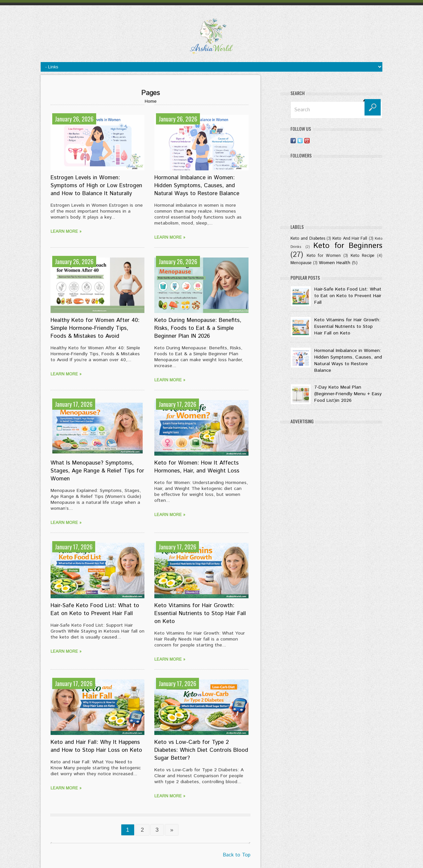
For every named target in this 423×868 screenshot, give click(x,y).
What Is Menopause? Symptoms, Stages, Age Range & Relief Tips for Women (97, 471)
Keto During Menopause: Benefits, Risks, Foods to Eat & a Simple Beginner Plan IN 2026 (198, 328)
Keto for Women (324, 256)
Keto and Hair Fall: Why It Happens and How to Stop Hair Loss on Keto (96, 746)
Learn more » (66, 232)
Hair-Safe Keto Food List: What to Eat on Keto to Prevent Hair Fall (95, 609)
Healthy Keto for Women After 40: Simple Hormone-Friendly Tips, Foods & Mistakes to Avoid (95, 328)
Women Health (335, 263)
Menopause (301, 263)
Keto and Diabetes (308, 238)
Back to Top (237, 855)
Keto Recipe (363, 256)
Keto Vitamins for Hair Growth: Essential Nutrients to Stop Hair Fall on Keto (200, 613)
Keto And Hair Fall (350, 238)
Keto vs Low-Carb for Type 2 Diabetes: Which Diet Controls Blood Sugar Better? (201, 750)
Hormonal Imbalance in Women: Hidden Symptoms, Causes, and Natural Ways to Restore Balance (197, 186)
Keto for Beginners (348, 246)
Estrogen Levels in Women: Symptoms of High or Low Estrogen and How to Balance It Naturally (96, 186)
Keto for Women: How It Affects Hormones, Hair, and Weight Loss (197, 467)
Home (151, 101)
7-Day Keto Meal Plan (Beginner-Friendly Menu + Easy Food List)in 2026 (348, 394)
